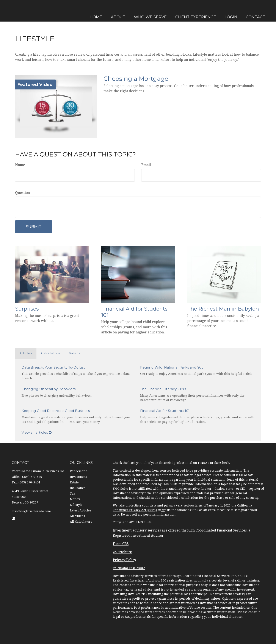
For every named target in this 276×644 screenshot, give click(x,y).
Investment (78, 477)
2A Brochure (122, 552)
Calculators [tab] (51, 353)
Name (20, 165)
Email (146, 165)
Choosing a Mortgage (136, 79)
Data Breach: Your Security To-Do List (53, 367)
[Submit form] (34, 227)
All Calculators (81, 522)
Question (22, 193)
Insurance (78, 488)
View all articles (37, 432)
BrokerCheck (220, 463)
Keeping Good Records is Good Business (56, 411)
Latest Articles (81, 510)
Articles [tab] (26, 353)
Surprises (27, 309)
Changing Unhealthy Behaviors (49, 389)
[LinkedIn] (4, 225)
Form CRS (121, 544)
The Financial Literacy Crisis (163, 389)
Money (75, 499)
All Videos (77, 516)
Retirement (78, 471)
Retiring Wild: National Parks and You (172, 367)
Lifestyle (76, 505)
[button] (118, 11)
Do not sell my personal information (148, 514)
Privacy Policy (124, 560)
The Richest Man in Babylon (223, 309)
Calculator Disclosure (129, 568)
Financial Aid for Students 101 (134, 312)
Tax (73, 494)
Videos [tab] (75, 353)
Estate (74, 482)
